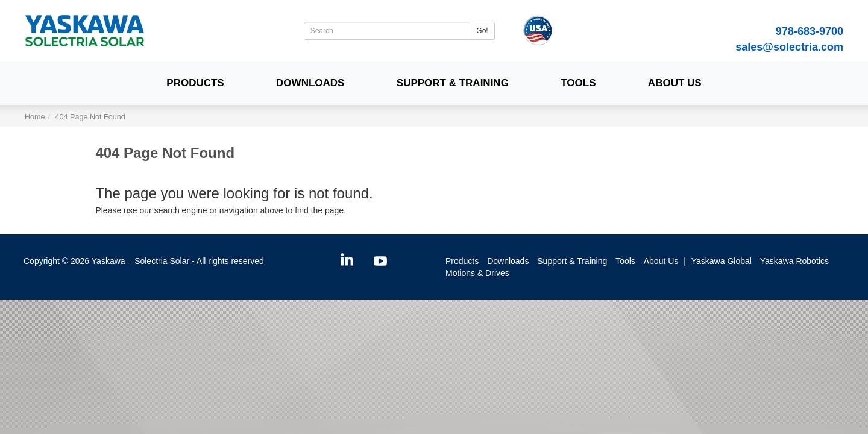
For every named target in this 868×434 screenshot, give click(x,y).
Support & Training (453, 83)
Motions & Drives (477, 273)
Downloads (310, 83)
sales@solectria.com (789, 47)
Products (195, 83)
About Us (675, 83)
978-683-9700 (810, 31)
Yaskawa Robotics (794, 261)
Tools (578, 83)
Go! (482, 31)
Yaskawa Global (722, 261)
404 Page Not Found (90, 117)
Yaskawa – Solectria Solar (140, 261)
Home (35, 117)
